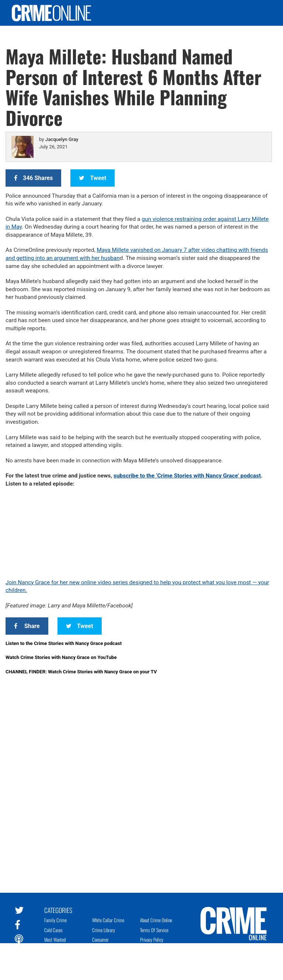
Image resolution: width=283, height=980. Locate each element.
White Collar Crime (108, 920)
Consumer (100, 940)
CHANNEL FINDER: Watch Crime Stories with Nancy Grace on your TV (81, 672)
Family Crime (55, 920)
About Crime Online (156, 920)
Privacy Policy (152, 940)
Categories (58, 910)
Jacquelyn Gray (62, 139)
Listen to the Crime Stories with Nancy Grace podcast (64, 643)
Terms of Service (154, 930)
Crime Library (104, 930)
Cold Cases (53, 930)
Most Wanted (55, 940)
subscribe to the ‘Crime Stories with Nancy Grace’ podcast (187, 476)
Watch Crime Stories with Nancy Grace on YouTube (61, 657)
